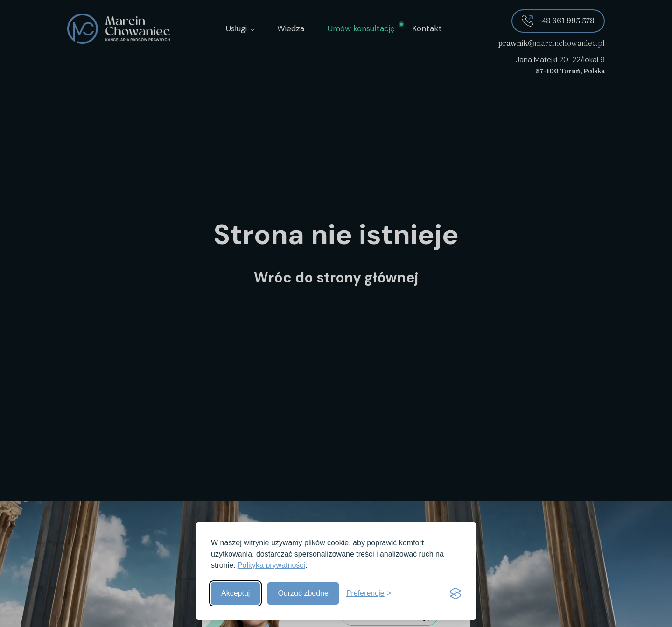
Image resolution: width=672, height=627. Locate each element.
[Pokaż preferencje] (369, 593)
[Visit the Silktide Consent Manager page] (455, 593)
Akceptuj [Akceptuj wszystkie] (235, 593)
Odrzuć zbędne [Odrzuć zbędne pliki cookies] (303, 593)
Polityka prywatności (271, 565)
